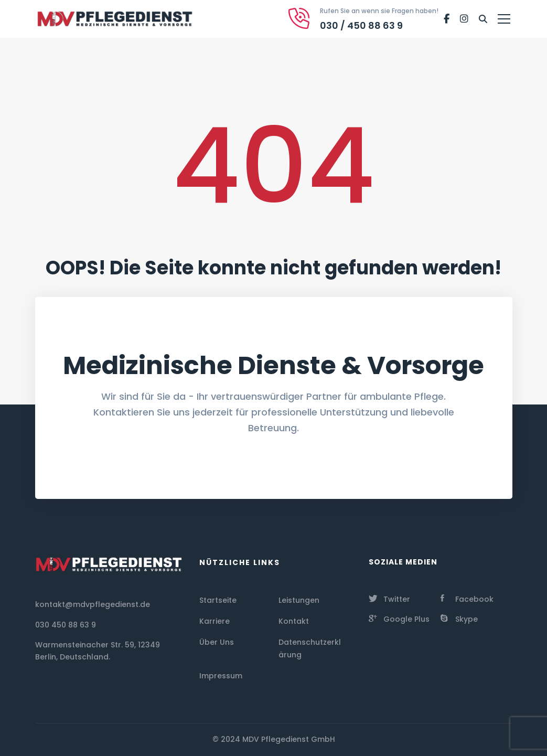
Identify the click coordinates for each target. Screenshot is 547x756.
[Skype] (459, 618)
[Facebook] (447, 19)
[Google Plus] (399, 618)
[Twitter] (389, 598)
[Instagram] (464, 19)
